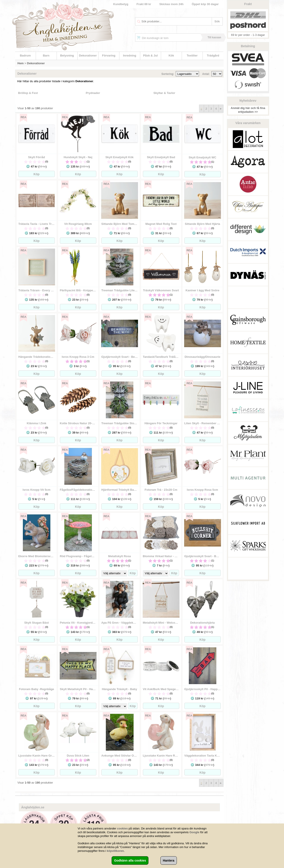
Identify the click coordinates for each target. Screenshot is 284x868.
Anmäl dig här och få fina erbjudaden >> (248, 110)
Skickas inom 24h (171, 4)
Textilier (192, 55)
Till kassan (214, 37)
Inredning (129, 55)
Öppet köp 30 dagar (205, 4)
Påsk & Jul (150, 55)
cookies (122, 828)
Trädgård (213, 55)
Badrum (25, 55)
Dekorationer (88, 55)
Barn (46, 55)
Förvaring (109, 55)
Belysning (67, 55)
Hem (21, 63)
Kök (171, 55)
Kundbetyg (121, 4)
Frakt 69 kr (144, 4)
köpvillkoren (115, 851)
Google (194, 832)
